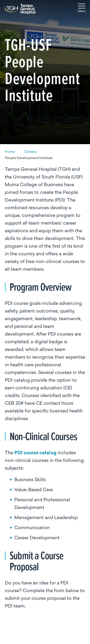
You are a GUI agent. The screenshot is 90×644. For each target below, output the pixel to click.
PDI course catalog (35, 453)
